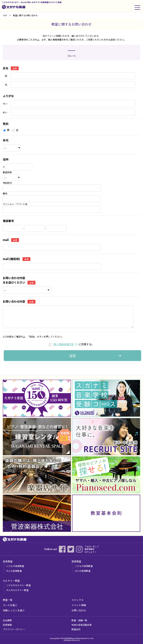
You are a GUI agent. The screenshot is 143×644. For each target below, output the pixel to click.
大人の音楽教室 (14, 571)
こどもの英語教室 (84, 566)
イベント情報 (79, 605)
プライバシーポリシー (14, 629)
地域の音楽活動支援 (82, 625)
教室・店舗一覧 (79, 620)
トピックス (78, 600)
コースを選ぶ (10, 605)
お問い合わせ (79, 610)
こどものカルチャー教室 (18, 585)
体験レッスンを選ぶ (14, 610)
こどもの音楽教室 (15, 566)
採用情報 (7, 625)
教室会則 (76, 629)
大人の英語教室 (83, 571)
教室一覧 (8, 600)
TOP (5, 15)
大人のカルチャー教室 (17, 590)
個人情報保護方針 (64, 344)
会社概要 (7, 620)
